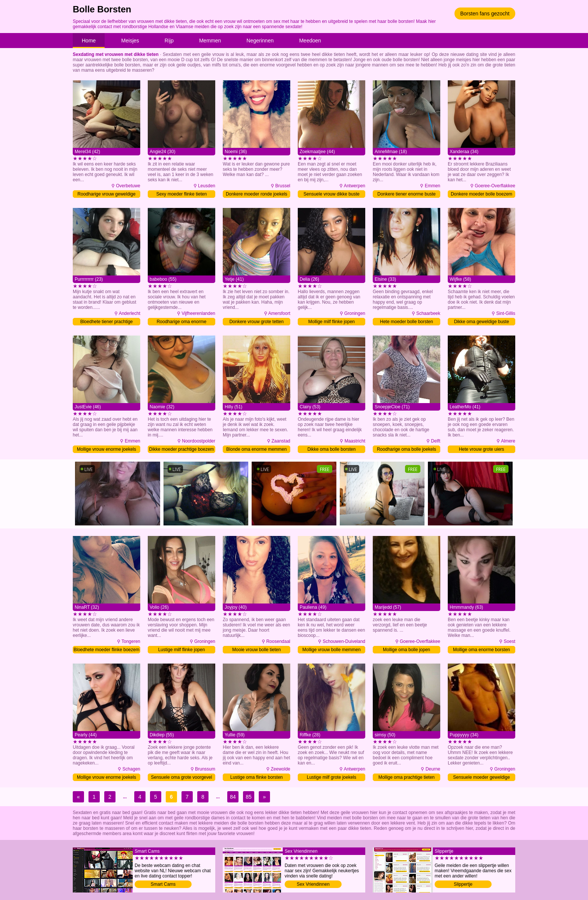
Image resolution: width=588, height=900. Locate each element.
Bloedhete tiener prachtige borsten (106, 322)
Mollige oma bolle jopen (406, 650)
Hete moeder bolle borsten (406, 322)
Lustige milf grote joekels (331, 777)
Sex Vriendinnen (313, 884)
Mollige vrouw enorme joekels (106, 449)
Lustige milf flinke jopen (182, 650)
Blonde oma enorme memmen (256, 449)
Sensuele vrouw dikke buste (331, 194)
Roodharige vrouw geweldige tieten (107, 195)
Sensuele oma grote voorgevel (182, 777)
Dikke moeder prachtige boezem (182, 449)
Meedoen (310, 41)
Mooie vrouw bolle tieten (256, 650)
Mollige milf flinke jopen (331, 322)
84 (233, 797)
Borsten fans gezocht (485, 14)
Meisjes (130, 41)
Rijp (169, 41)
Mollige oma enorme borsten (481, 650)
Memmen (210, 41)
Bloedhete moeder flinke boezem (106, 650)
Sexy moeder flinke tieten (182, 194)
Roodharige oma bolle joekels (406, 449)
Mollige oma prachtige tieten (406, 777)
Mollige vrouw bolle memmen (331, 650)
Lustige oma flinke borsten (256, 777)
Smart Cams (163, 884)
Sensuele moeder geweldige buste (481, 778)
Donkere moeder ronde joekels (256, 194)
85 (249, 797)
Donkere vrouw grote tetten (257, 322)
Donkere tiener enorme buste (406, 194)
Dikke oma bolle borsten (332, 449)
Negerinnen (260, 41)
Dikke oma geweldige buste (482, 322)
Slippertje (463, 884)
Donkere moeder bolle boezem (481, 194)
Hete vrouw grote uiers (482, 449)
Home (89, 41)
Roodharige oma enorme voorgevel (182, 322)
